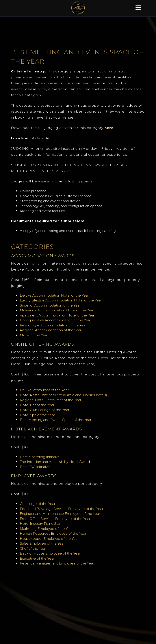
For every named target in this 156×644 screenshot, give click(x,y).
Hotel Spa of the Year (37, 415)
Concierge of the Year (38, 504)
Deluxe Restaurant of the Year (44, 390)
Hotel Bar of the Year (37, 405)
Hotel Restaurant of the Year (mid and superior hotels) (63, 395)
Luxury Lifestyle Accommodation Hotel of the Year (61, 300)
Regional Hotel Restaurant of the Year (51, 400)
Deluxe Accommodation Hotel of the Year (55, 295)
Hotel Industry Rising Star (40, 524)
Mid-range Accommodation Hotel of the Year (57, 310)
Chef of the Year (33, 548)
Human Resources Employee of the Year (53, 533)
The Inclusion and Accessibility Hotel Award (55, 462)
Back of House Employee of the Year (50, 553)
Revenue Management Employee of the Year (57, 563)
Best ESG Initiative (35, 467)
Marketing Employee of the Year (46, 529)
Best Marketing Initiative (40, 457)
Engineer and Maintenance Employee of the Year (60, 514)
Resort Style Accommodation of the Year (53, 325)
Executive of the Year (37, 558)
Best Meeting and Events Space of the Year (56, 420)
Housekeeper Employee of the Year (49, 539)
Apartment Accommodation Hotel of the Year (57, 315)
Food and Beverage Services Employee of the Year (62, 509)
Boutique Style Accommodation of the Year (55, 320)
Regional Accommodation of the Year (51, 330)
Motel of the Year (34, 335)
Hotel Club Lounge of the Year (45, 410)
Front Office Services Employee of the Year (55, 519)
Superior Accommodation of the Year (51, 305)
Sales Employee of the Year (42, 543)
